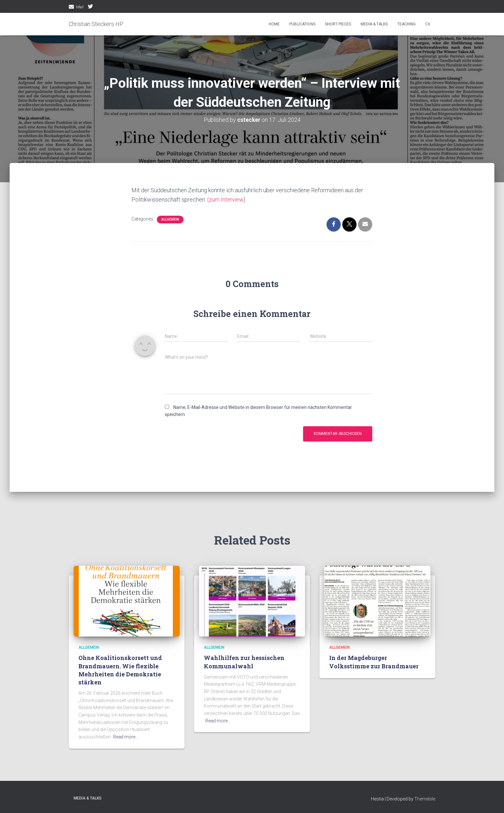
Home (274, 24)
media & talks (374, 24)
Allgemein (170, 219)
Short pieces (338, 24)
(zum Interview (226, 199)
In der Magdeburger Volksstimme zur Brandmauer (374, 662)
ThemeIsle (425, 799)
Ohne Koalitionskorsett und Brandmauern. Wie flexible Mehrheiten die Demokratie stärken (120, 670)
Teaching (406, 24)
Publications (302, 24)
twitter (90, 7)
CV (428, 24)
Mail (80, 7)
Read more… (126, 737)
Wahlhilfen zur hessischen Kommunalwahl (244, 662)
